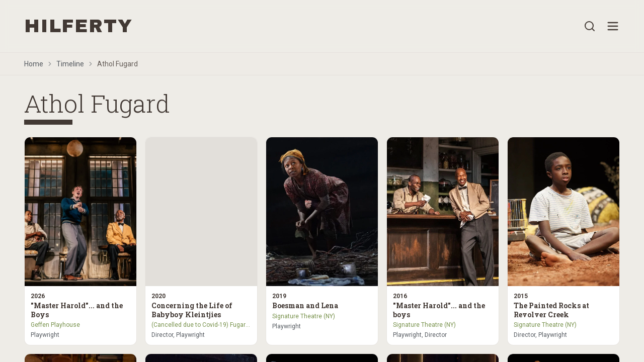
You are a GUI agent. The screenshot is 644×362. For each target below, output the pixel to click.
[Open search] (590, 26)
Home (34, 64)
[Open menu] (613, 26)
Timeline (70, 64)
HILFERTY (78, 26)
